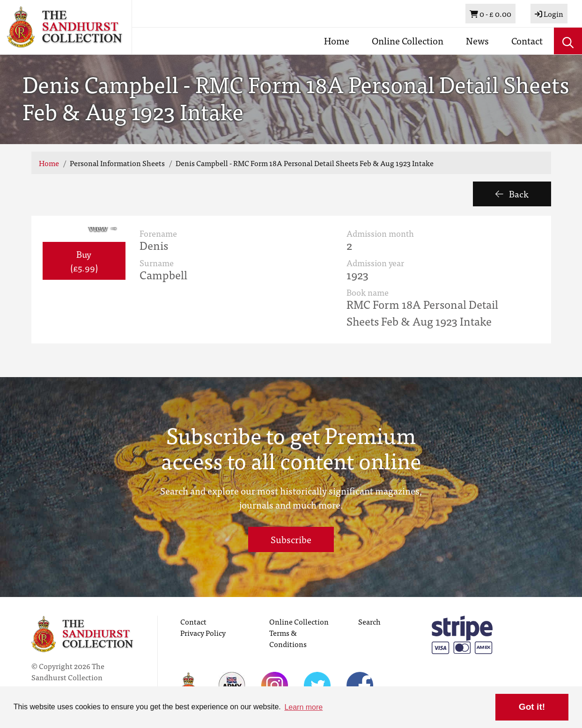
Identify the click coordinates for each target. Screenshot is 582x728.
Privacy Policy (203, 633)
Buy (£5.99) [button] (84, 261)
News (477, 40)
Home (337, 40)
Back (512, 193)
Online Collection (408, 40)
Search (369, 621)
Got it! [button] (532, 707)
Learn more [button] (303, 707)
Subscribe (291, 539)
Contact (527, 40)
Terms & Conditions (288, 638)
